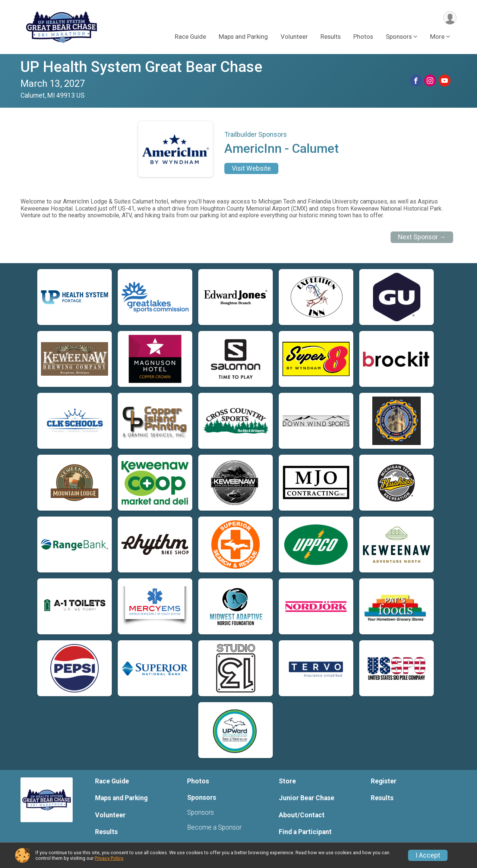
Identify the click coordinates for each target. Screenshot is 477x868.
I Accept (428, 855)
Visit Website (251, 168)
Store (287, 781)
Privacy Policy (109, 858)
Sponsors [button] (399, 37)
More (437, 37)
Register (384, 781)
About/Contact (302, 815)
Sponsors (200, 812)
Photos (363, 37)
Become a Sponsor (214, 827)
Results (331, 37)
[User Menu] (450, 18)
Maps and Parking (243, 37)
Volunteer (294, 37)
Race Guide (190, 37)
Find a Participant (305, 832)
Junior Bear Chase (307, 798)
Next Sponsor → (422, 237)
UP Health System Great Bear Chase (141, 67)
